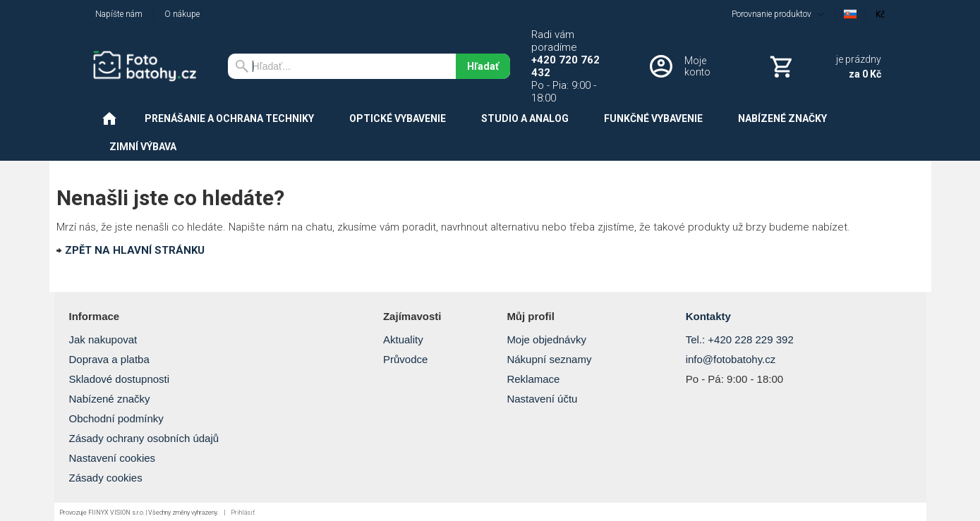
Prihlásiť (243, 513)
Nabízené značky (110, 399)
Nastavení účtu (542, 399)
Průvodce (405, 359)
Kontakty (708, 316)
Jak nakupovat (103, 339)
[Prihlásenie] (690, 66)
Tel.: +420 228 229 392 (740, 339)
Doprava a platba (109, 359)
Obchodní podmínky (116, 418)
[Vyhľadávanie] (342, 66)
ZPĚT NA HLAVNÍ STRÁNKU (135, 250)
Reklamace (533, 379)
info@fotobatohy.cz (731, 359)
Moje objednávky (546, 339)
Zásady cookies (106, 478)
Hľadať (483, 66)
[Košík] (824, 66)
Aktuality (403, 339)
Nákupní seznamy (549, 359)
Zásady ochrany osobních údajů (144, 438)
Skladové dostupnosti (120, 379)
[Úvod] (149, 66)
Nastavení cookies (113, 458)
